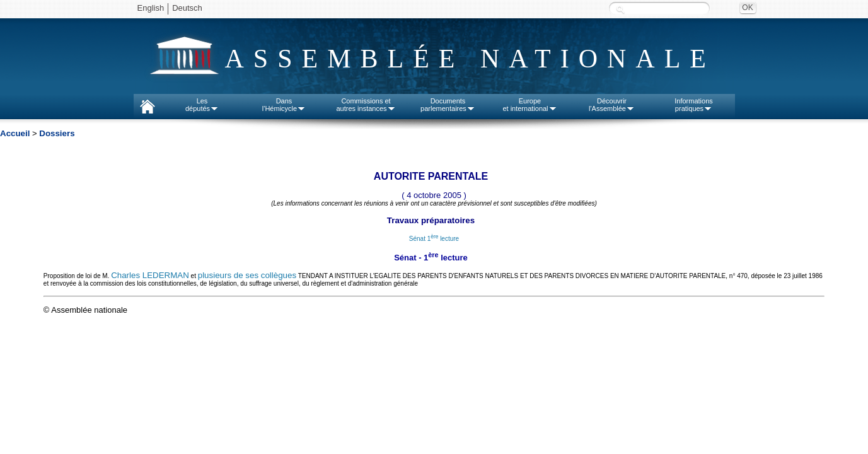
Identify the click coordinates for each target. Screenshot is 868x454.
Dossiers (57, 133)
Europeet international (529, 105)
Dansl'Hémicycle (284, 105)
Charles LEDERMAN (150, 275)
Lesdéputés (202, 105)
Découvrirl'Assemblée (612, 105)
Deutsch (187, 8)
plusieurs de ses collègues (247, 275)
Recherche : (620, 9)
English (151, 8)
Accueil (15, 133)
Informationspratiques (694, 105)
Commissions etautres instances (366, 105)
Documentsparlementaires (448, 105)
